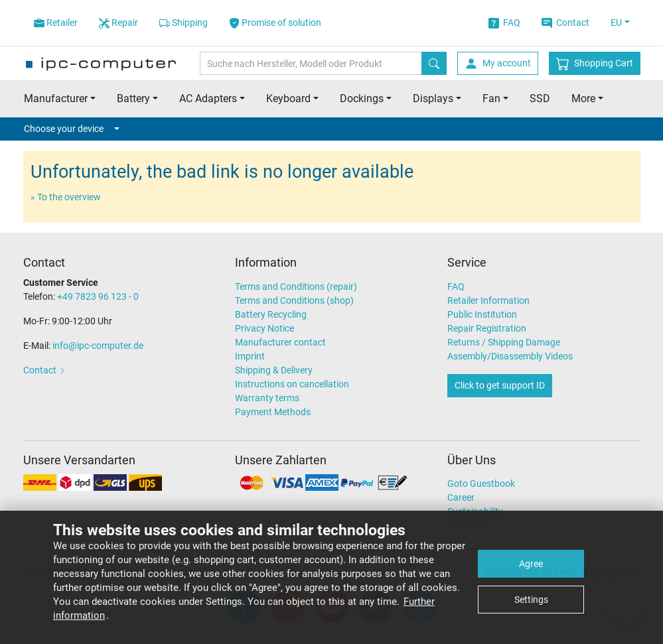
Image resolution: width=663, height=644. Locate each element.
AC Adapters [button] (208, 98)
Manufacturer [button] (56, 98)
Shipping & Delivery (274, 370)
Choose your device (72, 129)
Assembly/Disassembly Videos (510, 356)
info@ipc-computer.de (98, 346)
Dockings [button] (362, 98)
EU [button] (616, 23)
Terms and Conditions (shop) (294, 300)
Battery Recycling (271, 314)
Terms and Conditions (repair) (296, 287)
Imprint (250, 356)
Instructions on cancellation (292, 384)
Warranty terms (267, 398)
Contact (565, 23)
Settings (531, 600)
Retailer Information (488, 300)
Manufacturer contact (280, 342)
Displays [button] (433, 98)
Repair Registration (487, 328)
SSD (540, 98)
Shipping (184, 23)
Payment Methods (273, 412)
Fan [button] (491, 98)
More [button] (583, 98)
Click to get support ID (500, 385)
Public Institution (482, 314)
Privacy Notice (264, 328)
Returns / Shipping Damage (504, 342)
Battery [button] (133, 98)
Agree (531, 564)
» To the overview (66, 197)
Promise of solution (275, 23)
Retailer (56, 23)
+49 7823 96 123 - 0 (98, 296)
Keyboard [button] (288, 98)
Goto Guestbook (481, 483)
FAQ (504, 23)
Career (461, 497)
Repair (118, 23)
